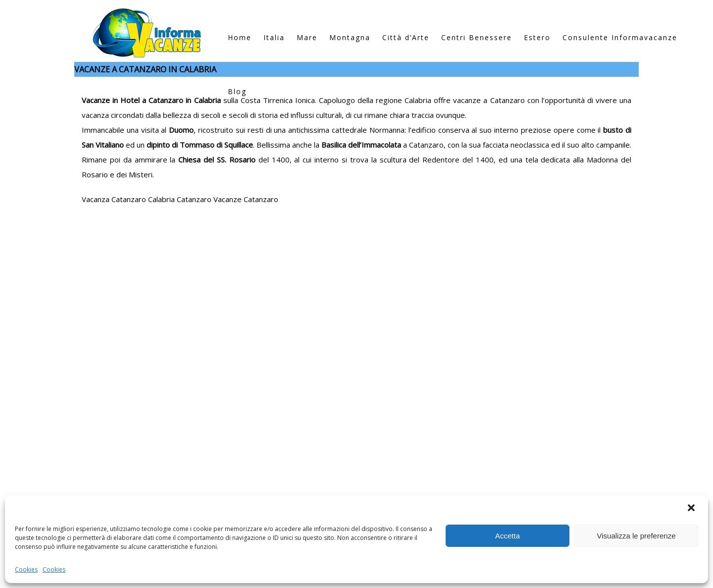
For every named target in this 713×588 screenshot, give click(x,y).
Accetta (508, 536)
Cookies (26, 569)
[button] (692, 509)
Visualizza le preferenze (637, 536)
